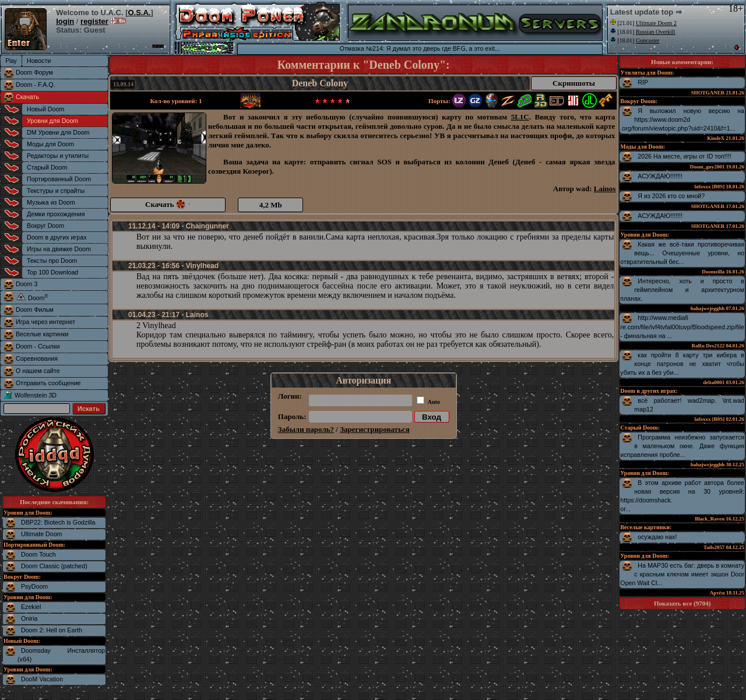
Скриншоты (574, 83)
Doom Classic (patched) (54, 566)
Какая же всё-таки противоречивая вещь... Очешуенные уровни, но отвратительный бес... (682, 253)
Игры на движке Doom (59, 249)
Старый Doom (47, 167)
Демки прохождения (56, 214)
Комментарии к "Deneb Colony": (364, 65)
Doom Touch (38, 554)
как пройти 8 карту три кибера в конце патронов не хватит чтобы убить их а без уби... (682, 364)
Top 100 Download (52, 272)
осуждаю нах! (657, 537)
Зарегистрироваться (374, 429)
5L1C (520, 117)
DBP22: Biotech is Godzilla (58, 522)
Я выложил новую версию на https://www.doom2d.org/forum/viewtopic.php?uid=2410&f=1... (682, 119)
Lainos (605, 189)
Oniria (29, 618)
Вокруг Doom (45, 226)
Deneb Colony (320, 83)
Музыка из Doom (51, 202)
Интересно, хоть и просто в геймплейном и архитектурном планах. (682, 290)
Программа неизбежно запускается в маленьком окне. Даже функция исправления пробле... (682, 446)
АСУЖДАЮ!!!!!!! (660, 176)
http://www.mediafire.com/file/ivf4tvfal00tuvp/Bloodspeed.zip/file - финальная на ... (682, 327)
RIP (643, 82)
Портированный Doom (59, 179)
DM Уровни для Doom (58, 132)
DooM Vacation (42, 679)
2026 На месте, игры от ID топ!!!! (684, 156)
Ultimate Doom (41, 534)
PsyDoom (34, 586)
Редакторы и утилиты (58, 156)
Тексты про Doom (52, 261)
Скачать (27, 97)
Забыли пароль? (306, 429)
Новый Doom (45, 109)
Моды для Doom (50, 144)
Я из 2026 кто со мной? (671, 196)
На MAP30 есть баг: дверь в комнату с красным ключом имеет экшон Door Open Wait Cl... (682, 574)
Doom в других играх (57, 237)
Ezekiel (31, 607)
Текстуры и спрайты (56, 191)
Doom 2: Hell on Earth (52, 630)
